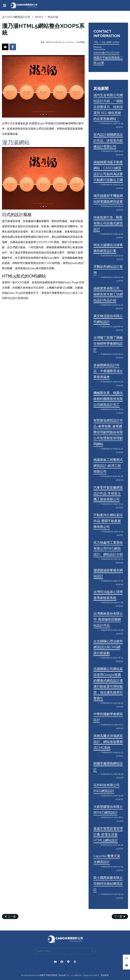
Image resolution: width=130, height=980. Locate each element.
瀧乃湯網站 (16, 142)
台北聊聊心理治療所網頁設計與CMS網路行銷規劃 (108, 647)
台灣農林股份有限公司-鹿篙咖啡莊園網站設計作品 (108, 619)
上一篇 (10, 916)
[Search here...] (62, 951)
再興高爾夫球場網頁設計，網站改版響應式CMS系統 (108, 742)
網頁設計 (67, 293)
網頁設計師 (50, 42)
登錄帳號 (105, 975)
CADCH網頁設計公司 (18, 17)
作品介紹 (53, 17)
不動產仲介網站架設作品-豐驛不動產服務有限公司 (108, 521)
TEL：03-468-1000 (106, 42)
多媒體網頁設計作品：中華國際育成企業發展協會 (108, 371)
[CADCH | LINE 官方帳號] (68, 962)
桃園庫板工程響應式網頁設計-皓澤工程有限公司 (108, 466)
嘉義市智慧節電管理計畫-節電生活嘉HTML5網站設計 (108, 834)
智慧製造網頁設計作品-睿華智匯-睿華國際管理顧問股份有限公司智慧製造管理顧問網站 (108, 432)
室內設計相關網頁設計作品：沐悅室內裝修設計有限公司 (108, 141)
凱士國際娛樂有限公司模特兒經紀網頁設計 (108, 884)
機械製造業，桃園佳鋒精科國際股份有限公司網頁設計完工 (108, 399)
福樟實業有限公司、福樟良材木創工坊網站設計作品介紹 (108, 294)
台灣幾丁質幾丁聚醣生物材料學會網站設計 (108, 344)
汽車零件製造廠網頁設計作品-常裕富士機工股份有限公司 (108, 493)
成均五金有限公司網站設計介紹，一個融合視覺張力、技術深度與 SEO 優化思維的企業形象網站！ (108, 107)
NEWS (39, 17)
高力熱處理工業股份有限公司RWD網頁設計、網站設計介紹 (108, 548)
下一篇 (120, 916)
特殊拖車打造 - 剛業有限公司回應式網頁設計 (108, 223)
